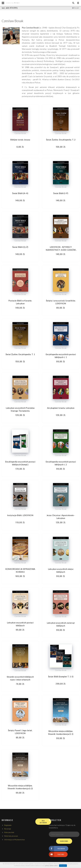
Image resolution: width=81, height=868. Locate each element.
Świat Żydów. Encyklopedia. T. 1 (20, 354)
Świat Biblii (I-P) (61, 193)
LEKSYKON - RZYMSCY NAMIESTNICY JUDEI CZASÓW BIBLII (61, 250)
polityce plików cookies (51, 866)
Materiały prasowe (11, 836)
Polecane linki (9, 832)
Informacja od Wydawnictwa (15, 840)
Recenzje (8, 829)
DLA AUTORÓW (43, 822)
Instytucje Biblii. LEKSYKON (20, 515)
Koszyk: (76, 8)
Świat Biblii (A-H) (20, 193)
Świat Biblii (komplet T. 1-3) (61, 677)
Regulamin (8, 825)
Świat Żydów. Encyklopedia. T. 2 (61, 140)
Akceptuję (63, 866)
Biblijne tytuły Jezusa (20, 140)
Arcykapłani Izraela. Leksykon (61, 408)
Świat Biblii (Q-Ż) (20, 247)
